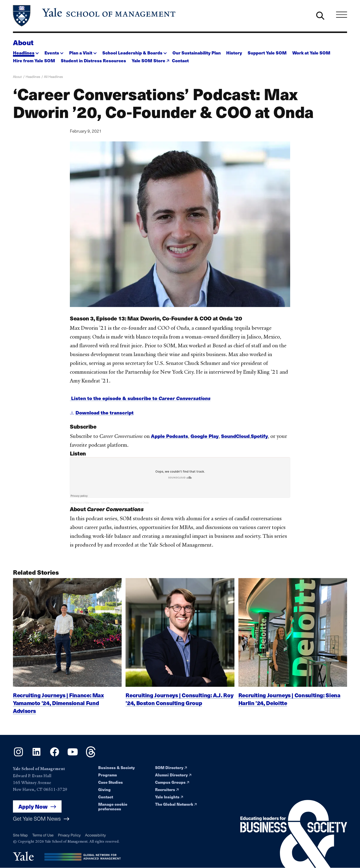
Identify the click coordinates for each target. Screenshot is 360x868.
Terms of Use (43, 835)
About (23, 42)
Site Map (20, 835)
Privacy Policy (69, 835)
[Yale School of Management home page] (95, 16)
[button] (26, 51)
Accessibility (95, 835)
